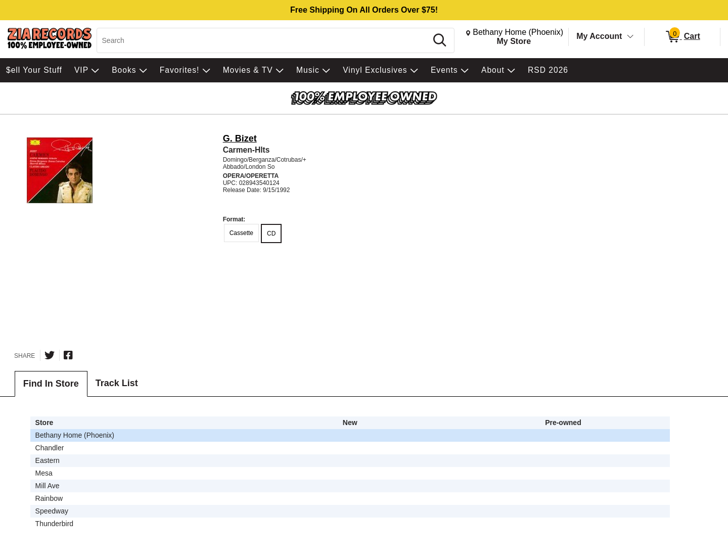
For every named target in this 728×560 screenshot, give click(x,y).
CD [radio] (271, 234)
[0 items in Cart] (682, 37)
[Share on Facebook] (68, 355)
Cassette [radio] (241, 233)
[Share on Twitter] (50, 355)
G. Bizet (240, 138)
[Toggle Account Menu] (630, 37)
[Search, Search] (264, 40)
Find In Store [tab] (51, 384)
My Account (599, 36)
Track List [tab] (117, 383)
